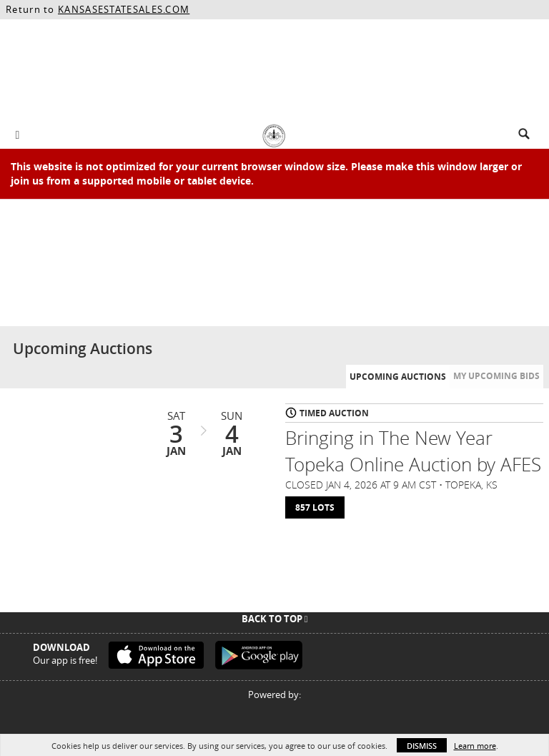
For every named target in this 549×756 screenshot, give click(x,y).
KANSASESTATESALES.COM (124, 9)
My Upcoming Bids (496, 376)
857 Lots (315, 507)
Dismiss (422, 746)
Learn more (475, 746)
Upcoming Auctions (398, 377)
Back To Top (275, 619)
